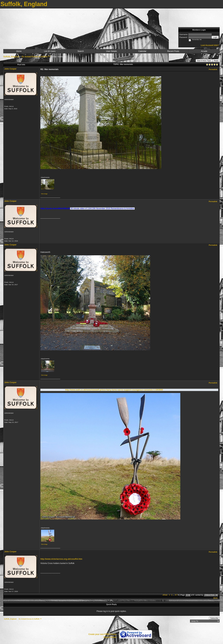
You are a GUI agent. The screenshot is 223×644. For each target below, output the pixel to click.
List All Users (50, 51)
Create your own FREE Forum (102, 634)
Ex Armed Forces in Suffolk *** (36, 57)
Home (19, 51)
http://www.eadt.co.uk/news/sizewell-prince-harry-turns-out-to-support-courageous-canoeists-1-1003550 (114, 390)
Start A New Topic (204, 61)
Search (81, 51)
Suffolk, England (11, 57)
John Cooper (10, 69)
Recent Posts (173, 51)
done (215, 598)
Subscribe (214, 618)
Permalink (213, 69)
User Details (111, 51)
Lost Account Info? (210, 45)
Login (215, 37)
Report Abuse (110, 637)
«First (165, 595)
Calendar (142, 51)
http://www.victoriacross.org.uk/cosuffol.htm (61, 559)
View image (44, 194)
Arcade (204, 51)
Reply (216, 61)
